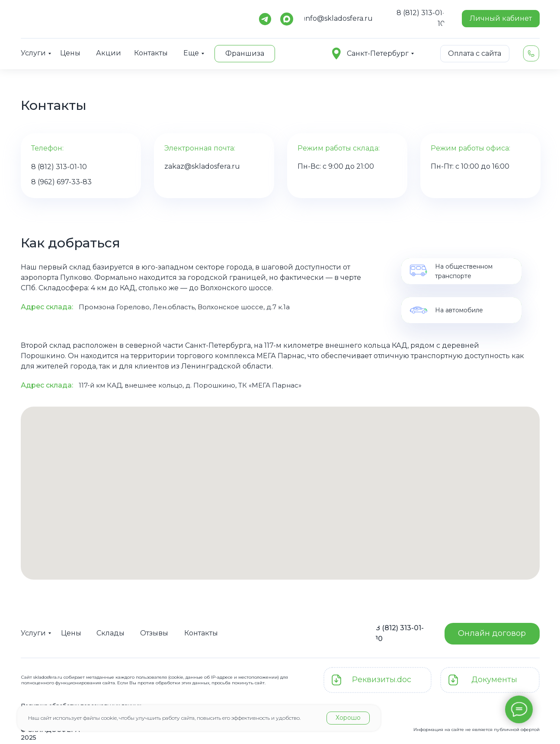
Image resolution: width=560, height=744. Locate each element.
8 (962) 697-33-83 (61, 182)
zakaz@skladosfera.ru (202, 166)
